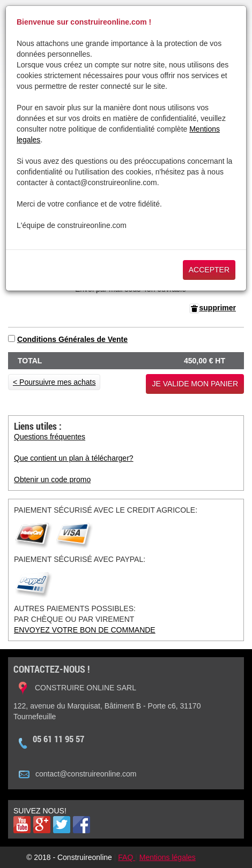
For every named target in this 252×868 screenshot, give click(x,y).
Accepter (209, 270)
